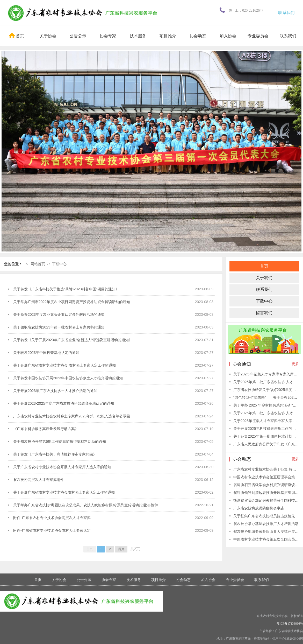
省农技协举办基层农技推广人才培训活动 (266, 524)
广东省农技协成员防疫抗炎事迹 (259, 508)
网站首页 (38, 264)
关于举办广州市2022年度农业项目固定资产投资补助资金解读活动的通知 (72, 302)
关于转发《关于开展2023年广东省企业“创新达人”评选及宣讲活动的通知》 (73, 340)
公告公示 (78, 36)
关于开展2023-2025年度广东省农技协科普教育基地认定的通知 (64, 403)
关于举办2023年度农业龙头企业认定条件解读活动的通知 (59, 314)
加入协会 (228, 36)
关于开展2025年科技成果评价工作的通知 (266, 429)
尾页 (121, 549)
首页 (16, 36)
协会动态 (198, 36)
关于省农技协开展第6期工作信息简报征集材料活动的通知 (60, 442)
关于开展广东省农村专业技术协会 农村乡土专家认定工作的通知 (64, 365)
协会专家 (108, 36)
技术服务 (138, 36)
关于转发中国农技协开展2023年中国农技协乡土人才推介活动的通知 (68, 378)
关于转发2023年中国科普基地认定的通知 (46, 353)
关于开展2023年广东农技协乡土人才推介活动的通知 (55, 391)
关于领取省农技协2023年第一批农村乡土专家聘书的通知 (59, 327)
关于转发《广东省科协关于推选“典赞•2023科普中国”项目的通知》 (66, 289)
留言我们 (264, 313)
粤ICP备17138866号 (290, 624)
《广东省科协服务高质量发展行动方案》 (46, 429)
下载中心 (59, 264)
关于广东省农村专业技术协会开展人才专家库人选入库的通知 (62, 467)
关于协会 (48, 36)
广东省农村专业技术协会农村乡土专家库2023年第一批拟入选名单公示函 (72, 416)
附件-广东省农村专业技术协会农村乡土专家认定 (52, 530)
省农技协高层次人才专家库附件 (39, 480)
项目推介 (168, 36)
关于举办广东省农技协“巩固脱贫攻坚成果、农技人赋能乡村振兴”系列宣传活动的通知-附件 (86, 505)
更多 (295, 364)
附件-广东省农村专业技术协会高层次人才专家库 (52, 518)
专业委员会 (258, 36)
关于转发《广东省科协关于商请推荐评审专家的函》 (55, 454)
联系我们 (286, 13)
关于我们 (264, 278)
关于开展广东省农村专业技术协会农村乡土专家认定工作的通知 (64, 492)
